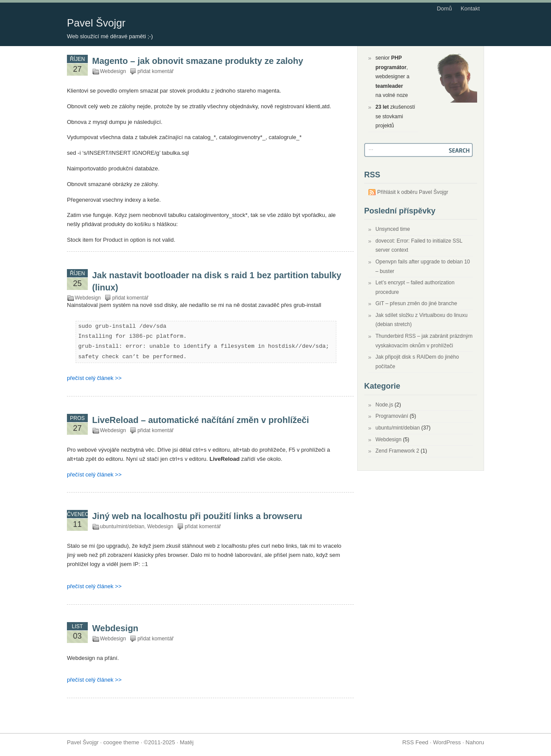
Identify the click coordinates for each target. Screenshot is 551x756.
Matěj (187, 742)
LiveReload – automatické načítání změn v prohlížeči (201, 420)
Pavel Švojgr (96, 23)
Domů (444, 8)
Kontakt (470, 8)
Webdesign (113, 71)
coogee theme (121, 742)
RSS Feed (415, 742)
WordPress (447, 742)
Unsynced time (393, 229)
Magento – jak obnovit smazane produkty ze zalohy (198, 61)
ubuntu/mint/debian (122, 526)
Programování (392, 416)
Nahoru (475, 742)
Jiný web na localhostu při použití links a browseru (197, 516)
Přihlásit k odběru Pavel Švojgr (413, 192)
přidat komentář (155, 71)
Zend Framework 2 (397, 451)
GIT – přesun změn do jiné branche (416, 303)
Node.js (384, 405)
